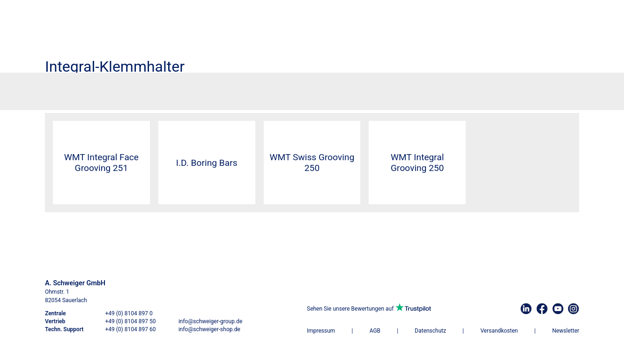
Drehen (133, 88)
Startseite (58, 88)
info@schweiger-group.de (210, 321)
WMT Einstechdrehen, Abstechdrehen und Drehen (304, 88)
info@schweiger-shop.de (209, 329)
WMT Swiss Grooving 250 (312, 163)
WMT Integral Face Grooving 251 (101, 163)
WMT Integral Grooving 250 (417, 163)
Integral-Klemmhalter (397, 88)
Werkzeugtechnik (97, 88)
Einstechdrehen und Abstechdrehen (192, 88)
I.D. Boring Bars (207, 163)
